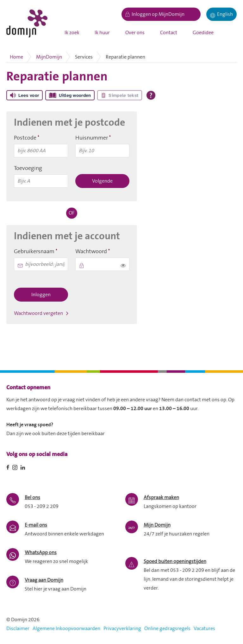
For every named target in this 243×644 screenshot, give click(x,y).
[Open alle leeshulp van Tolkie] (151, 95)
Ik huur (102, 33)
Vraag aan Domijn (44, 580)
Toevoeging (28, 168)
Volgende (102, 181)
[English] (221, 14)
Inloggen (41, 295)
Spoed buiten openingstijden (175, 561)
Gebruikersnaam (41, 251)
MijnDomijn (49, 57)
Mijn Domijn (157, 525)
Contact (169, 33)
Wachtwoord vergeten (38, 313)
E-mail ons (36, 525)
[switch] (123, 264)
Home (16, 57)
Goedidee (203, 33)
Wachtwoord (102, 251)
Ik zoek (72, 33)
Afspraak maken (161, 497)
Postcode (37, 138)
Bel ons (32, 497)
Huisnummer (102, 138)
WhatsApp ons (41, 553)
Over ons (135, 33)
